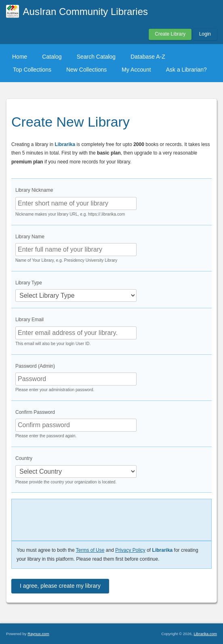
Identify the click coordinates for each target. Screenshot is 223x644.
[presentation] (71, 518)
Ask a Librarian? (186, 70)
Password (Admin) (35, 366)
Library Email (29, 320)
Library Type (29, 283)
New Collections (86, 70)
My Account (136, 70)
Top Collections (32, 70)
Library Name (30, 237)
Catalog (52, 57)
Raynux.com (38, 634)
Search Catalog (96, 57)
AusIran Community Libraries (85, 12)
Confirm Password (35, 412)
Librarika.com (205, 634)
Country (24, 458)
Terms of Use (90, 550)
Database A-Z (148, 57)
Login (205, 34)
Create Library (170, 34)
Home (20, 57)
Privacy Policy (130, 550)
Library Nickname (34, 190)
